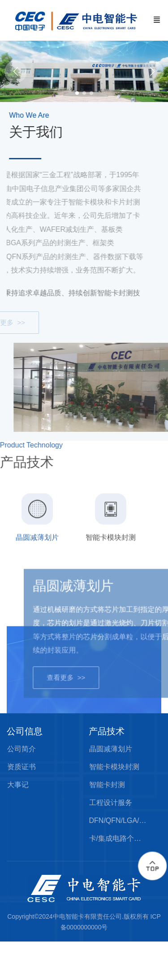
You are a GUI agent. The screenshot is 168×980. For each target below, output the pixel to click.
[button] (152, 72)
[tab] (37, 545)
